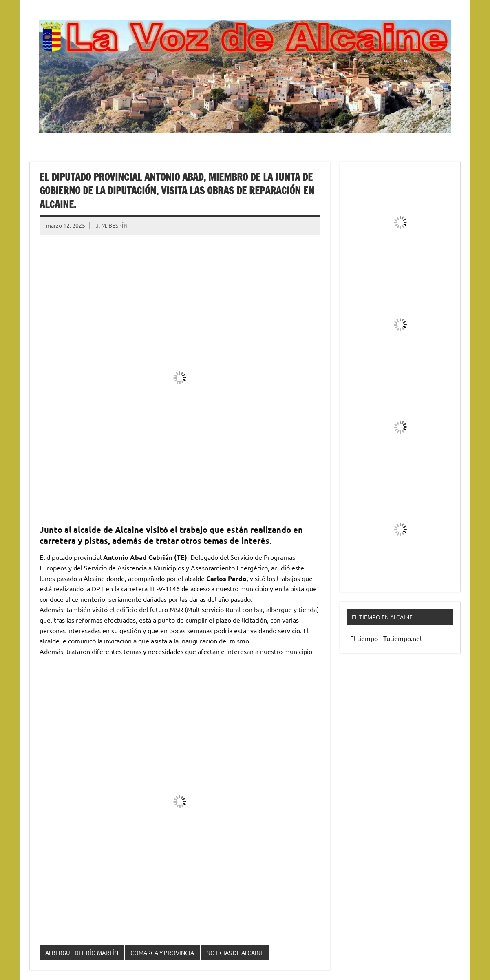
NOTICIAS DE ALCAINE (235, 953)
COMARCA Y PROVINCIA (162, 953)
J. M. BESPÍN (112, 225)
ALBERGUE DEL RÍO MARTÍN (82, 953)
